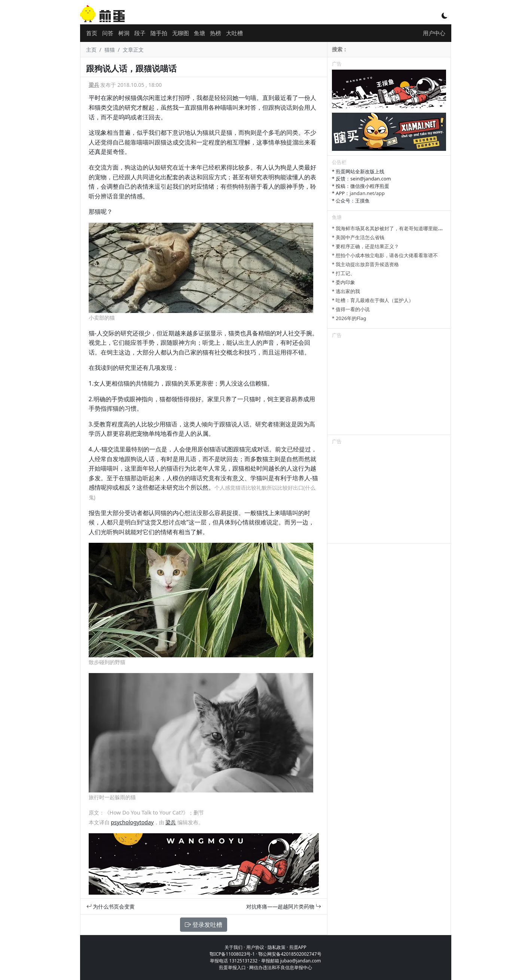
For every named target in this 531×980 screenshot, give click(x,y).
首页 (92, 33)
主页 (91, 50)
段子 (140, 33)
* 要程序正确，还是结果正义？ (366, 246)
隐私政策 (277, 947)
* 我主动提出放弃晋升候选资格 (366, 264)
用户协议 (255, 947)
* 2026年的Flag (349, 318)
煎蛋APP (298, 947)
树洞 (124, 33)
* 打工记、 (344, 273)
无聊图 (181, 33)
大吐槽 (234, 33)
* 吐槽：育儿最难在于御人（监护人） (373, 300)
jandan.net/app (367, 193)
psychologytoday (132, 822)
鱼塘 (199, 33)
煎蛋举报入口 (232, 967)
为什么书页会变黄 (111, 906)
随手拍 (159, 33)
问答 (108, 33)
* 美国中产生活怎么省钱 (358, 237)
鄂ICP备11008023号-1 (232, 954)
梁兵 (94, 85)
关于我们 (234, 947)
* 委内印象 (344, 282)
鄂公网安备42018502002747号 (290, 954)
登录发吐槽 (204, 925)
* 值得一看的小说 (351, 309)
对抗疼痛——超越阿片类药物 (284, 906)
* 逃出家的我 (346, 291)
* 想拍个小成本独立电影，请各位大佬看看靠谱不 (385, 255)
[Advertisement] (389, 388)
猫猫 (110, 50)
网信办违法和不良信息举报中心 (281, 967)
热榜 (216, 33)
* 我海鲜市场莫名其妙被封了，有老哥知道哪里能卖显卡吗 (395, 228)
